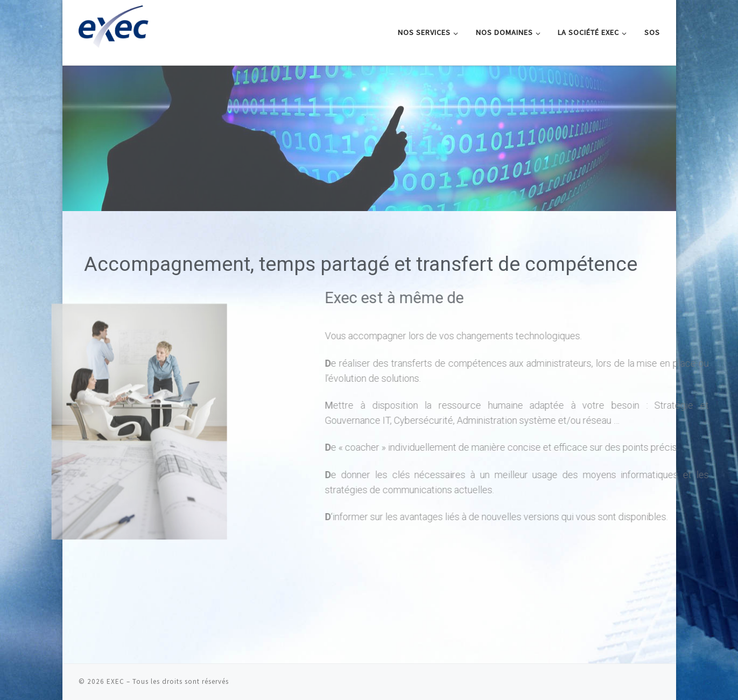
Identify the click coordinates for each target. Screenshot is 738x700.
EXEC (115, 681)
